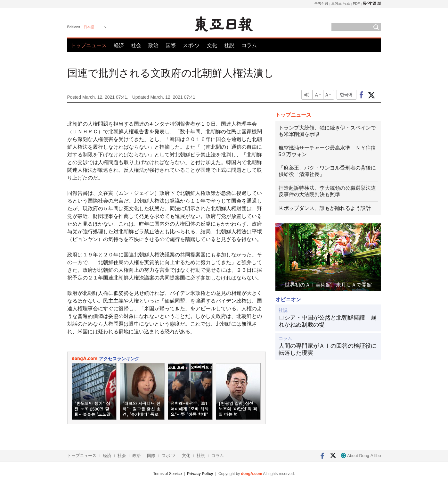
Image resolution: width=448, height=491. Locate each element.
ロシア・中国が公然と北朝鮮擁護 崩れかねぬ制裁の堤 (328, 321)
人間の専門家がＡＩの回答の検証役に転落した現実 (328, 349)
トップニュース (89, 45)
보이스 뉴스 (341, 3)
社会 (136, 45)
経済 (119, 45)
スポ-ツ (191, 45)
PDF (356, 3)
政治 (153, 45)
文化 (212, 45)
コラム (249, 45)
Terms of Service (167, 474)
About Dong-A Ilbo (361, 456)
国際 (171, 45)
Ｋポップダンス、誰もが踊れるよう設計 (325, 208)
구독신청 (321, 3)
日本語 (89, 27)
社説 (229, 45)
